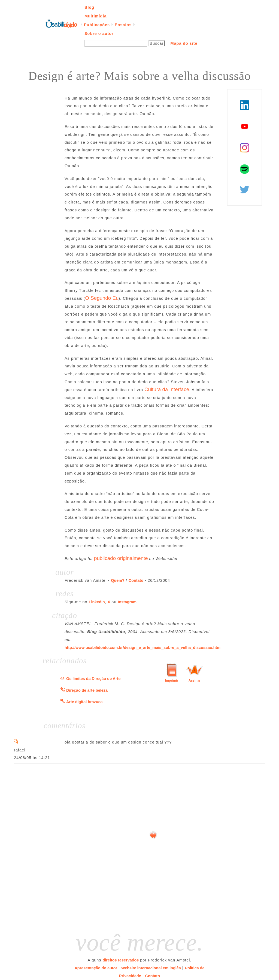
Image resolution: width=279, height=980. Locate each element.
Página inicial (61, 23)
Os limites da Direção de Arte (93, 679)
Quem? (118, 580)
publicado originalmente (121, 558)
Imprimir (172, 681)
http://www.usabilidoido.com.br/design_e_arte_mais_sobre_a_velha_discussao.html (143, 648)
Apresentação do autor (96, 968)
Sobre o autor (99, 34)
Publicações (97, 25)
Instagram (127, 602)
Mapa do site (184, 43)
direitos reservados (121, 960)
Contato (136, 580)
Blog (89, 7)
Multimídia (95, 16)
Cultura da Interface (167, 389)
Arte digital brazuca (84, 702)
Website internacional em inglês (151, 968)
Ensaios (123, 25)
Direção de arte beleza (87, 690)
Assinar (195, 681)
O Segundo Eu (102, 298)
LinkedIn (97, 602)
